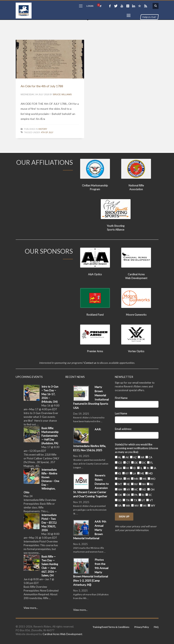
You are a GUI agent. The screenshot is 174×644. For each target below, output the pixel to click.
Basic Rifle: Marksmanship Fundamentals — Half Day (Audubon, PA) (50, 436)
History (43, 129)
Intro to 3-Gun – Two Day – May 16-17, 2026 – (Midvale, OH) (50, 394)
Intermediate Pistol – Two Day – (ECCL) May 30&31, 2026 (49, 523)
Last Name (121, 413)
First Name (121, 398)
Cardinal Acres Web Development (62, 634)
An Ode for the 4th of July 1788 (42, 86)
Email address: (123, 429)
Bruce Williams (62, 94)
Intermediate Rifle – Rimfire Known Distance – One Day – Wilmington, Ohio (41, 481)
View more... (31, 608)
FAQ (156, 627)
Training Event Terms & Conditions (111, 627)
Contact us (90, 363)
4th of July (47, 132)
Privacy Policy (142, 627)
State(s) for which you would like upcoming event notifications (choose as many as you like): (136, 448)
